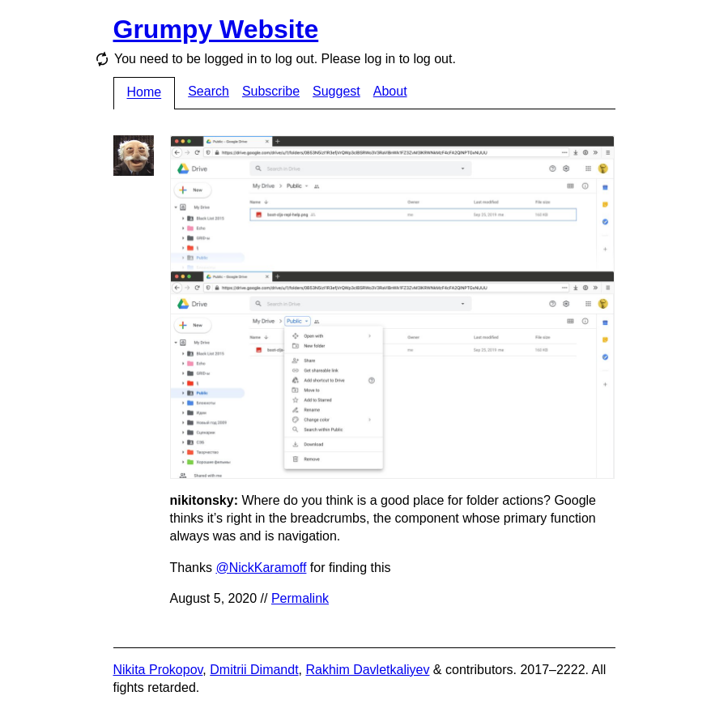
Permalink (300, 598)
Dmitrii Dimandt (254, 670)
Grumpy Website (216, 29)
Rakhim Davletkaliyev (367, 670)
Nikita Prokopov (158, 670)
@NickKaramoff (261, 568)
